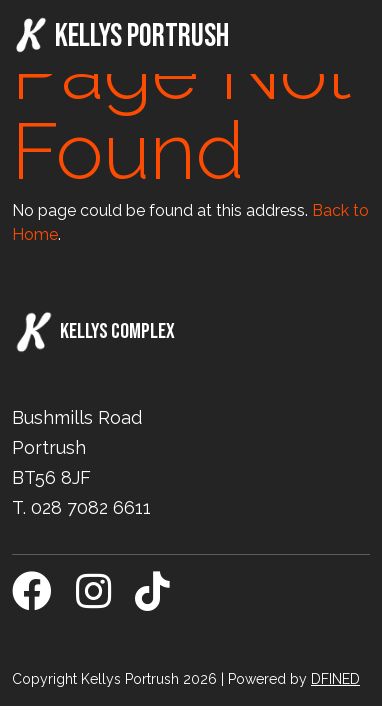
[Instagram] (93, 600)
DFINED (335, 679)
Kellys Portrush (120, 36)
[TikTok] (152, 600)
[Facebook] (32, 600)
